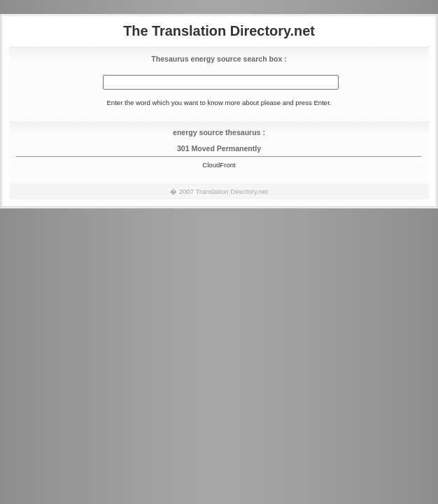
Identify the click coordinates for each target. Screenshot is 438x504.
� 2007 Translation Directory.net (219, 191)
